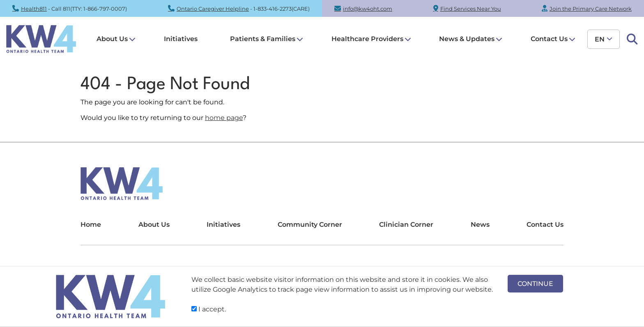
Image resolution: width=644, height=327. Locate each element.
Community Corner (310, 225)
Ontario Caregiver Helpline (213, 9)
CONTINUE (535, 284)
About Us (112, 39)
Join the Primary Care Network (591, 9)
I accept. (209, 309)
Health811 (34, 9)
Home (91, 225)
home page (224, 118)
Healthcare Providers (367, 39)
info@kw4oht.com (368, 9)
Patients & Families (263, 39)
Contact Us (549, 39)
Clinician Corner (406, 225)
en (600, 39)
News (480, 225)
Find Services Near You (471, 9)
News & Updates (467, 39)
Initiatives (181, 39)
